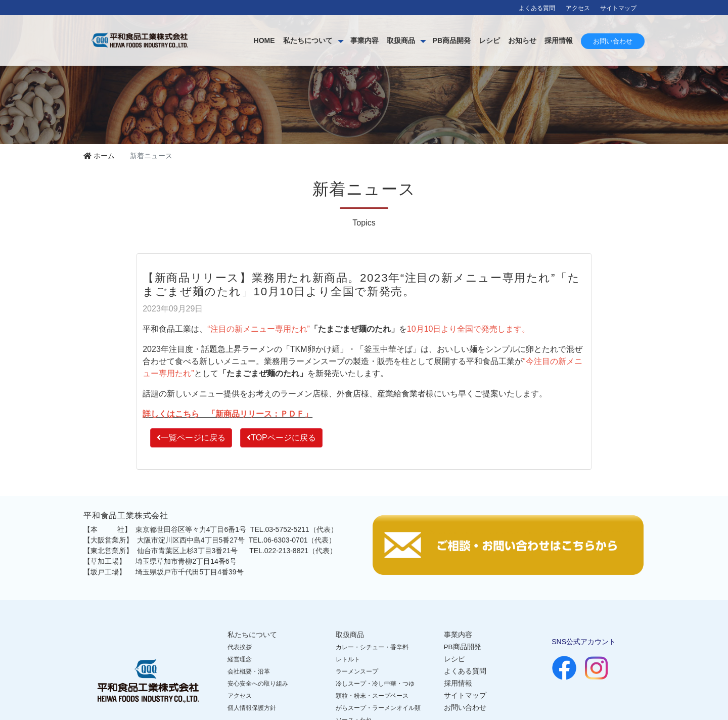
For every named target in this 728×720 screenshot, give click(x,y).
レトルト (348, 659)
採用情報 (559, 40)
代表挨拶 (240, 647)
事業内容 (365, 40)
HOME (264, 40)
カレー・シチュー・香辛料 (372, 647)
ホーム (99, 156)
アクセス (578, 8)
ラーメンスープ (357, 671)
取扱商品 (401, 40)
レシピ (489, 40)
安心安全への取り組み (258, 684)
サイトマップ (618, 8)
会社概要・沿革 (249, 671)
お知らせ (522, 40)
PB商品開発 (452, 40)
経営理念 (240, 659)
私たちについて (308, 40)
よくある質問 (537, 8)
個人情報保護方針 (252, 708)
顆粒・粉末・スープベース (372, 696)
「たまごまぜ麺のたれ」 (354, 329)
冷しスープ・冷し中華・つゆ (375, 684)
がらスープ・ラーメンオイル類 (378, 708)
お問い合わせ (613, 41)
